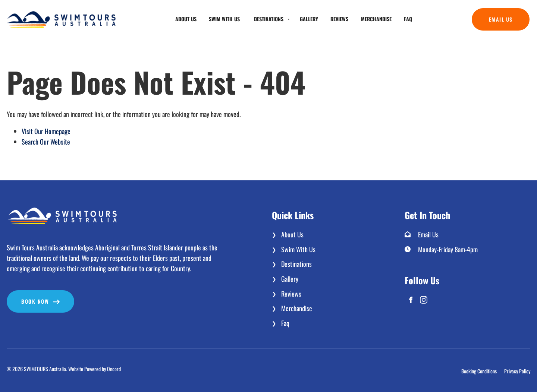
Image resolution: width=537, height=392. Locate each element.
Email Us (484, 13)
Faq (408, 19)
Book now (21, 295)
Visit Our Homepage (46, 131)
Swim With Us (224, 19)
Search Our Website (46, 142)
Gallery (309, 19)
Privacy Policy (517, 371)
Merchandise (376, 19)
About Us (186, 19)
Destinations (269, 19)
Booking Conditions (479, 371)
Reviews (339, 19)
